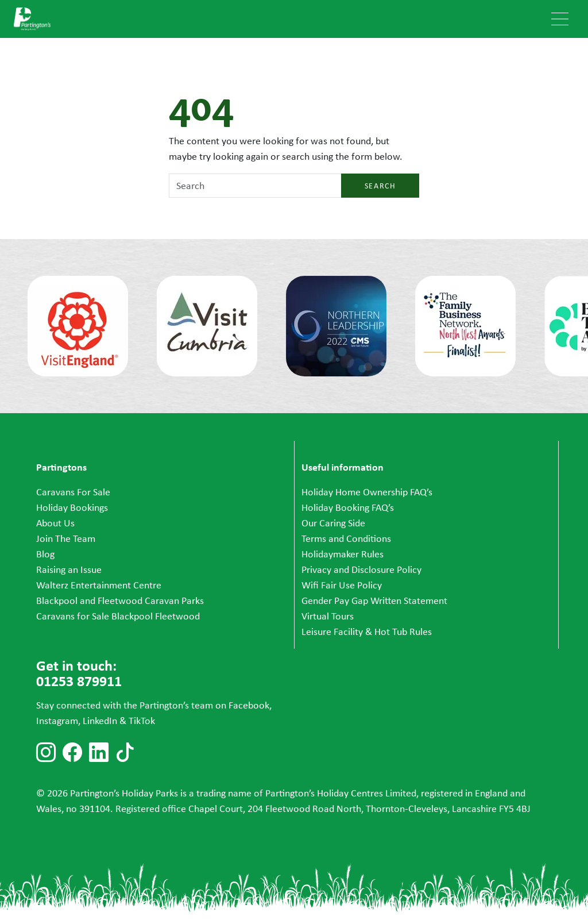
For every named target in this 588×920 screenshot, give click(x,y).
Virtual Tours (328, 616)
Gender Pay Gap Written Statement (374, 600)
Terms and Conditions (346, 538)
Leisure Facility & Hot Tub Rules (367, 632)
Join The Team (66, 538)
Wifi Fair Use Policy (342, 585)
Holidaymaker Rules (343, 554)
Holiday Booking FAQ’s (348, 507)
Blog (45, 554)
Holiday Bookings (72, 507)
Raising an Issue (69, 569)
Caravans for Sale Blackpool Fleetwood (118, 616)
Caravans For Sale (73, 492)
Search (380, 186)
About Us (55, 523)
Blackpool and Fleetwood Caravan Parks (120, 600)
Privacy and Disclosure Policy (361, 569)
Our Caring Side (333, 523)
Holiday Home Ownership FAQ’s (367, 492)
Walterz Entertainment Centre (99, 585)
